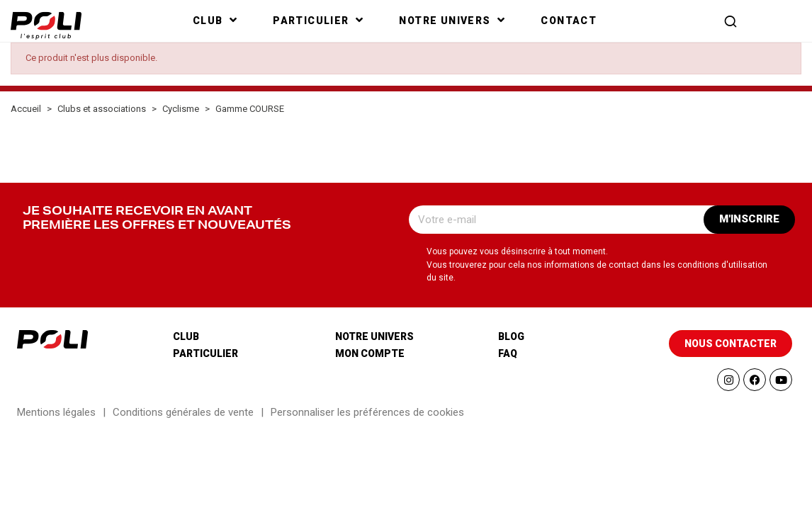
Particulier (205, 353)
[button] (731, 21)
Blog (511, 336)
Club (186, 336)
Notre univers (374, 336)
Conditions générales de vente (183, 412)
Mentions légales (56, 412)
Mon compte (370, 353)
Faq (508, 353)
